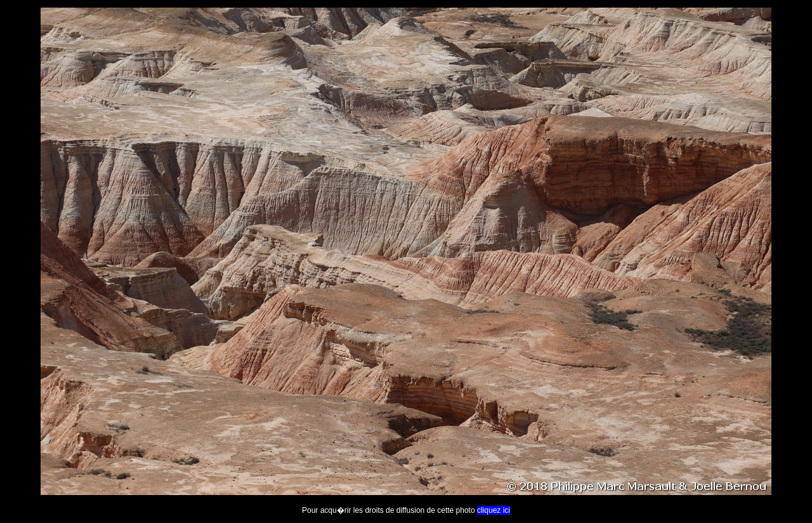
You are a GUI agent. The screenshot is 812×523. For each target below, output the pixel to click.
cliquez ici (494, 510)
